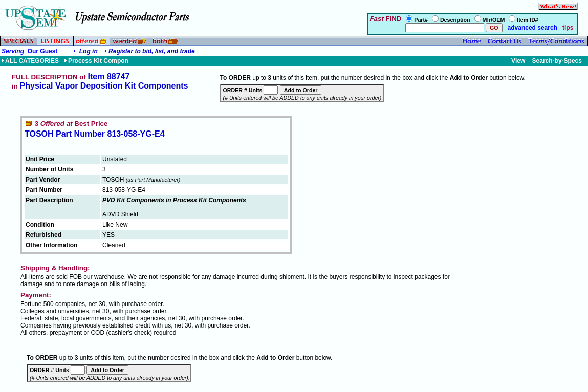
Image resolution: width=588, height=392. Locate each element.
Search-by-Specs (557, 61)
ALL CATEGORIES (30, 61)
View (518, 61)
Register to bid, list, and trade (152, 51)
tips (568, 28)
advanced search (531, 28)
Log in (89, 51)
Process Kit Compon (96, 61)
